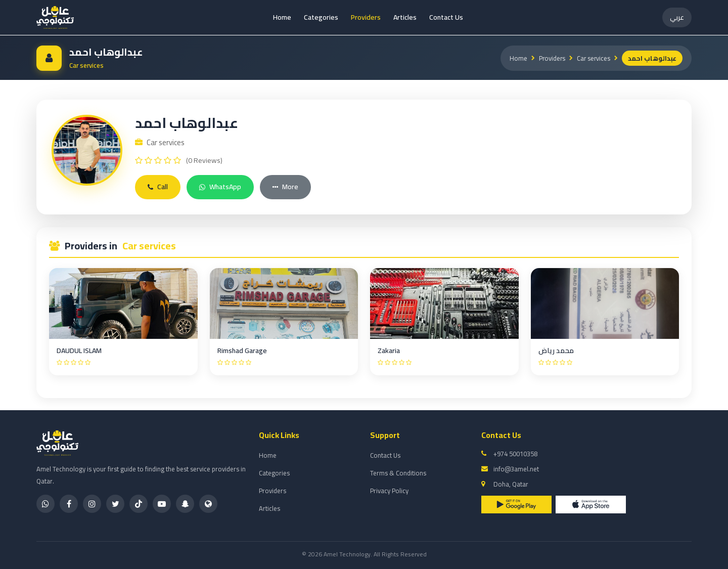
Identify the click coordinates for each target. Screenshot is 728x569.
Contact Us (446, 17)
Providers (366, 17)
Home (282, 17)
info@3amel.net (516, 469)
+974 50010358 (515, 454)
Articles (405, 17)
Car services (593, 58)
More (285, 187)
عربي (677, 17)
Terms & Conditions (398, 473)
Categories (321, 17)
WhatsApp (220, 187)
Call (158, 187)
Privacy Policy (389, 491)
